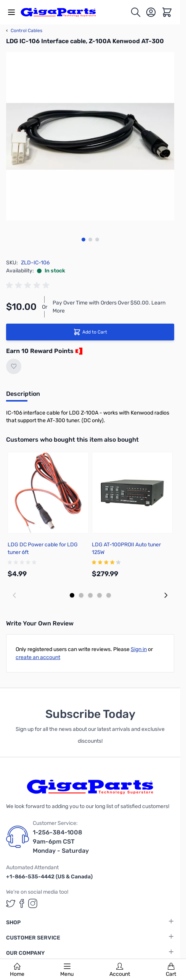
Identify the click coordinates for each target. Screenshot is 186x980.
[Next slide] (166, 595)
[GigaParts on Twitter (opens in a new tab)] (11, 903)
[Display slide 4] (99, 595)
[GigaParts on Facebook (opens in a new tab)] (22, 903)
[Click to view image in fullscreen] (90, 136)
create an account (38, 657)
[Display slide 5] (109, 595)
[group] (29, 285)
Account (120, 970)
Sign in (139, 649)
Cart (171, 970)
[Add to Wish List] (14, 366)
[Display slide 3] (90, 595)
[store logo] (63, 12)
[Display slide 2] (81, 595)
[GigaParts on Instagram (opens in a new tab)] (33, 903)
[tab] (23, 396)
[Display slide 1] (72, 595)
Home (17, 970)
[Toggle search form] (136, 12)
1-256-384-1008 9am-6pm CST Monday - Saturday (61, 842)
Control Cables (24, 31)
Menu (67, 970)
